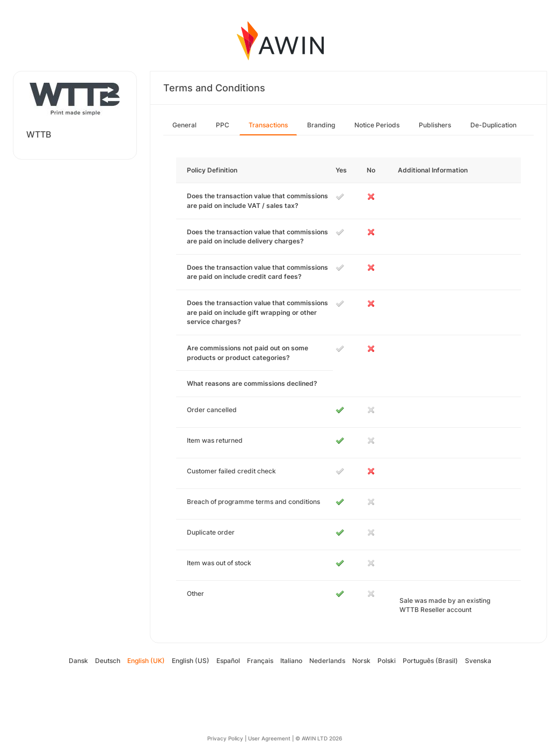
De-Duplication (493, 125)
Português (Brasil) (430, 661)
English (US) (191, 661)
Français (260, 661)
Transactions (268, 125)
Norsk (361, 661)
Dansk (78, 661)
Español (228, 661)
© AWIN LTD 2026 (319, 738)
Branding (321, 125)
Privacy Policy (225, 738)
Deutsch (108, 661)
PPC (223, 125)
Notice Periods (377, 125)
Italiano (291, 661)
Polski (387, 661)
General (184, 125)
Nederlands (327, 661)
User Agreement (269, 738)
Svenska (478, 661)
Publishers (435, 125)
